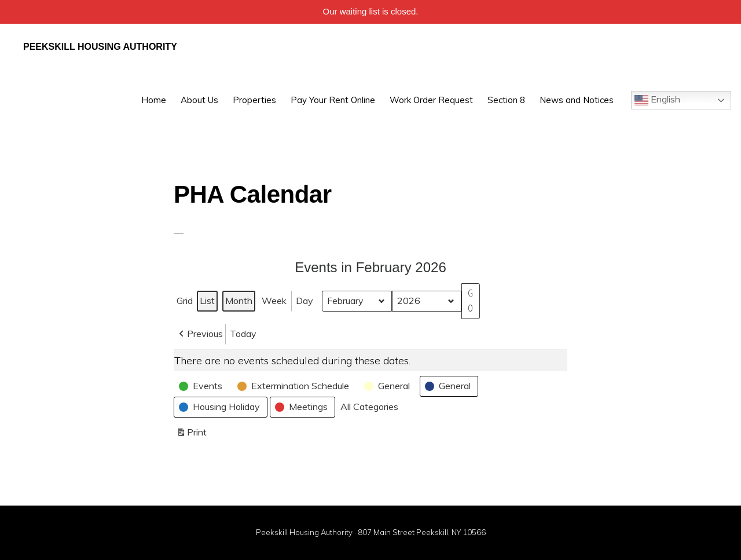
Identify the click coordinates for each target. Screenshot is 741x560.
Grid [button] (186, 303)
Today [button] (243, 334)
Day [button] (305, 301)
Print (191, 435)
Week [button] (274, 301)
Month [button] (239, 301)
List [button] (208, 303)
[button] (200, 334)
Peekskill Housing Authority (100, 47)
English (657, 100)
